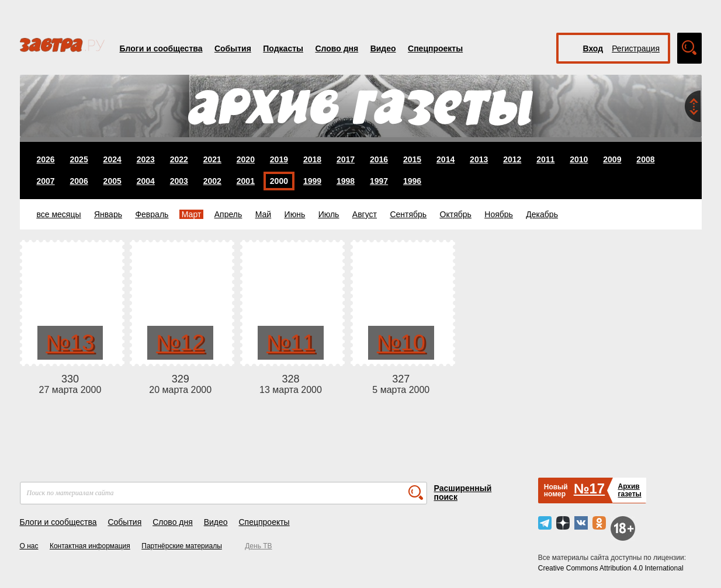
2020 (246, 159)
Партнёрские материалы (182, 546)
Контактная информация (90, 546)
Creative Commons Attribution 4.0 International (611, 568)
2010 (579, 159)
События (233, 48)
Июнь (295, 214)
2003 (179, 181)
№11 (291, 343)
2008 (645, 159)
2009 (612, 159)
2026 (46, 159)
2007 (46, 181)
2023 (146, 159)
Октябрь (456, 214)
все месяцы (59, 214)
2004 (146, 181)
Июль (329, 214)
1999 (312, 181)
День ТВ (258, 546)
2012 (512, 159)
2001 (246, 181)
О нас (29, 546)
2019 (279, 159)
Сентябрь (408, 214)
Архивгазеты (629, 490)
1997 (379, 181)
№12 (180, 343)
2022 (179, 159)
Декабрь (542, 214)
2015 (412, 159)
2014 (446, 159)
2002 (212, 181)
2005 (112, 181)
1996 (412, 181)
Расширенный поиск (463, 493)
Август (365, 214)
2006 (79, 181)
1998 (346, 181)
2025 (79, 159)
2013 (479, 159)
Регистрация (636, 48)
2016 (379, 159)
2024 (112, 159)
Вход (593, 48)
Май (263, 214)
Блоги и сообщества (161, 48)
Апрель (228, 214)
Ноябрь (499, 214)
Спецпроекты (435, 48)
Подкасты (283, 48)
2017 (346, 159)
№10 (401, 343)
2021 (212, 159)
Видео (383, 48)
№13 (70, 343)
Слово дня (337, 48)
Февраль (152, 214)
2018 (312, 159)
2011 (545, 159)
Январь (108, 214)
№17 (589, 488)
